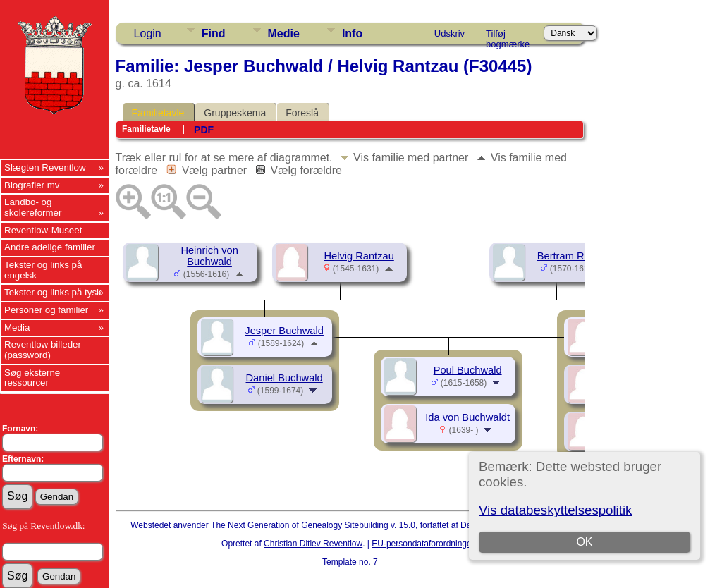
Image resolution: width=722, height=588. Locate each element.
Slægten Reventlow (45, 167)
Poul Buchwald (468, 370)
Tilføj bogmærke (508, 36)
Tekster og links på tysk (53, 292)
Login (148, 33)
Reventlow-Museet (43, 230)
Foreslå (302, 113)
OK (585, 542)
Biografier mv (32, 185)
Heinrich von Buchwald (209, 256)
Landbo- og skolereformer (33, 207)
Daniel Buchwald (284, 378)
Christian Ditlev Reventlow (313, 544)
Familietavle (158, 113)
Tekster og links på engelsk (43, 270)
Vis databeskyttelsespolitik (555, 510)
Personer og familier (46, 310)
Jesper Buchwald (284, 331)
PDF (204, 130)
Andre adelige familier (50, 247)
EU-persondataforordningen (424, 544)
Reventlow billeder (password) (43, 350)
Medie (284, 33)
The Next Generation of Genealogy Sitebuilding (300, 525)
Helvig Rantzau (359, 256)
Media (17, 327)
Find (214, 33)
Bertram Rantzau (576, 256)
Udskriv (449, 33)
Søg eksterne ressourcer (32, 378)
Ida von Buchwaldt (467, 417)
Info (352, 33)
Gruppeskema (235, 113)
